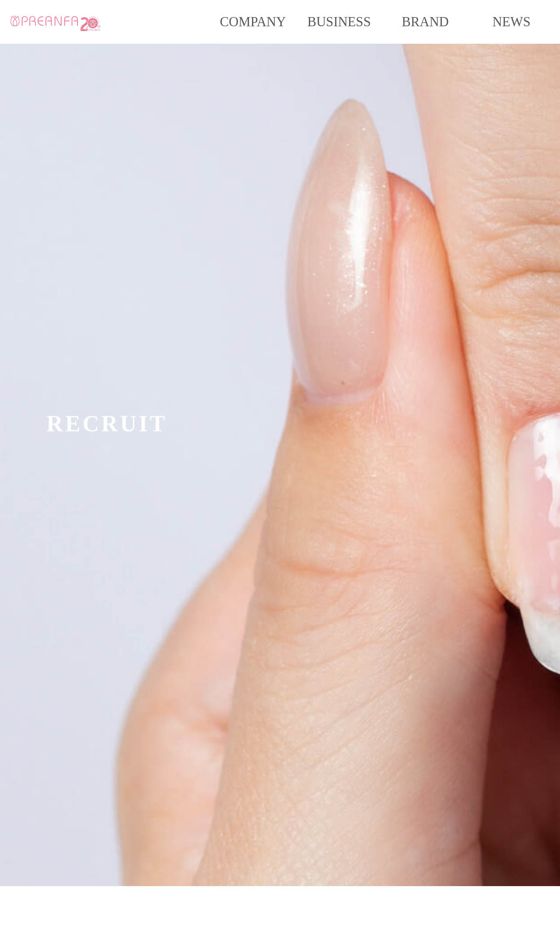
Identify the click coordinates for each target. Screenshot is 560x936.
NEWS (511, 22)
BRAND (425, 22)
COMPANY (253, 22)
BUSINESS (339, 22)
